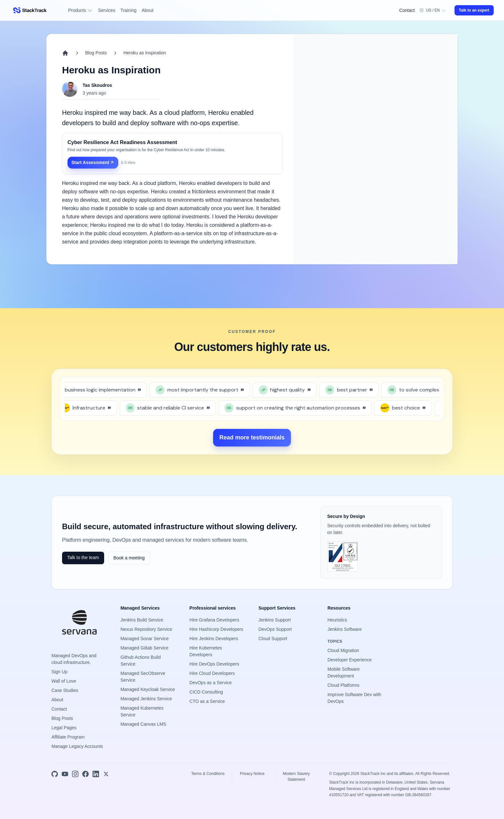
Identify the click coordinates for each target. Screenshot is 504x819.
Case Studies (65, 690)
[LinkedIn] (96, 774)
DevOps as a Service (211, 683)
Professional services (212, 608)
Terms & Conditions (208, 774)
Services (107, 10)
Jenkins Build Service (142, 620)
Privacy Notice (252, 774)
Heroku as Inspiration (145, 53)
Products (81, 10)
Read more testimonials (252, 437)
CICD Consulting (206, 692)
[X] (106, 774)
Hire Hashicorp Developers (216, 629)
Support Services (277, 608)
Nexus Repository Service (146, 629)
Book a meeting (129, 558)
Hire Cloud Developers (212, 673)
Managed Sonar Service (145, 639)
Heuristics (337, 620)
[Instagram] (75, 774)
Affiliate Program (68, 737)
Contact (407, 10)
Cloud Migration (343, 650)
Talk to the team (83, 557)
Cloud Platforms (344, 685)
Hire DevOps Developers (214, 664)
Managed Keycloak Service (148, 689)
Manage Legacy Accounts (77, 746)
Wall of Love (64, 681)
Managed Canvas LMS (143, 724)
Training (129, 10)
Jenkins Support (274, 620)
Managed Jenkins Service (146, 699)
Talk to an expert (474, 10)
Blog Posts (96, 53)
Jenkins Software (345, 629)
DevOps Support (275, 629)
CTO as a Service (207, 701)
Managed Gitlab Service (144, 648)
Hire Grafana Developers (214, 620)
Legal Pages (64, 728)
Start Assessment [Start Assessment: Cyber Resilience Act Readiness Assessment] (93, 163)
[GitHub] (55, 774)
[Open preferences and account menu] (432, 10)
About (148, 10)
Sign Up (59, 672)
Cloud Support (273, 639)
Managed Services (140, 608)
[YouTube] (65, 774)
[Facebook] (85, 774)
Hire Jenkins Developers (214, 639)
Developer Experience (350, 660)
